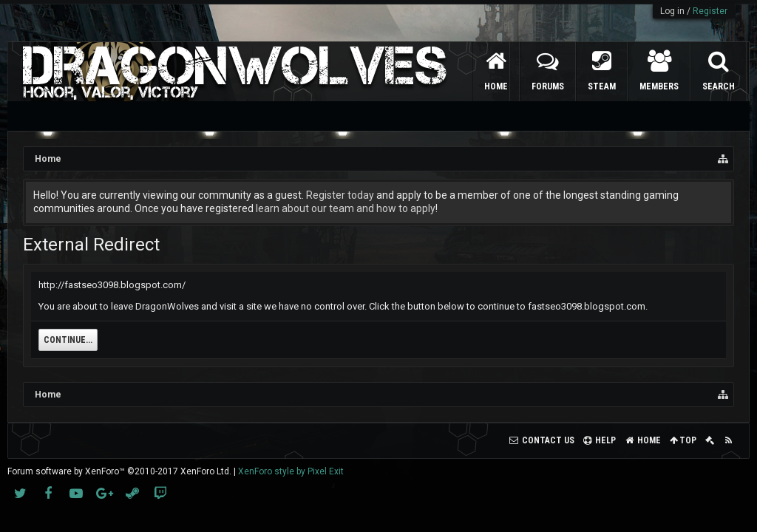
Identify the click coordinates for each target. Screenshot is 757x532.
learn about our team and (316, 208)
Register (710, 11)
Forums (548, 86)
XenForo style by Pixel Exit (291, 471)
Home (496, 86)
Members (659, 86)
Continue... (68, 340)
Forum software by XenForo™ (119, 471)
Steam (602, 86)
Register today (340, 195)
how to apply (406, 208)
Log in (672, 11)
